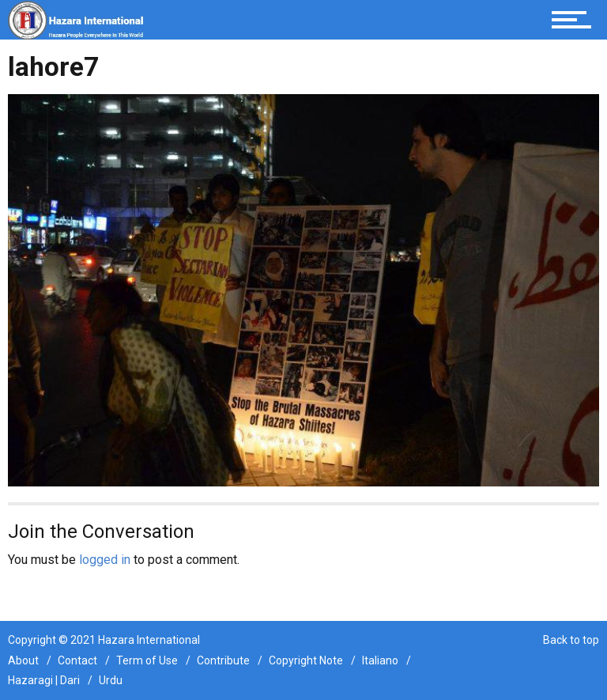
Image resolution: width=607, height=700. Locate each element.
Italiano (380, 660)
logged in (105, 560)
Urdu (111, 680)
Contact (77, 660)
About (23, 660)
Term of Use (147, 660)
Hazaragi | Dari (44, 680)
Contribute (223, 660)
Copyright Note (306, 660)
